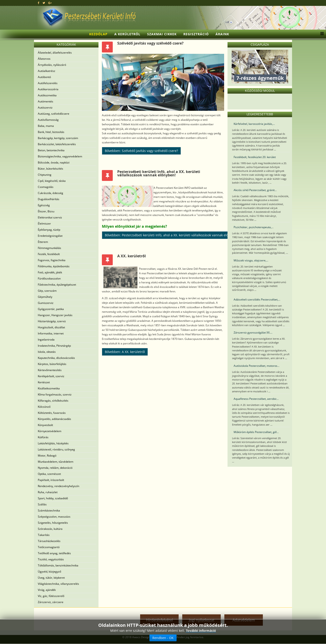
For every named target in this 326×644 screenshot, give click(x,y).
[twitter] (44, 3)
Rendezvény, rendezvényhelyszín (59, 486)
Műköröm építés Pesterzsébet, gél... (256, 432)
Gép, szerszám (47, 291)
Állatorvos (44, 59)
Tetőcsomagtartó (49, 547)
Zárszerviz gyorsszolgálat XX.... (253, 333)
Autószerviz (45, 108)
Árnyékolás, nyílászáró (52, 65)
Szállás (42, 504)
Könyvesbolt (45, 425)
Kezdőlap (98, 34)
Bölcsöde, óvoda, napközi (54, 162)
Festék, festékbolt (49, 254)
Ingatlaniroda (46, 340)
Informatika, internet (51, 333)
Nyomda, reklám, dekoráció (55, 468)
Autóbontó (44, 77)
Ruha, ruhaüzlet (48, 492)
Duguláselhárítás (49, 199)
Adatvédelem (244, 620)
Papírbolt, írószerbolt (51, 480)
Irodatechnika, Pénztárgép (54, 346)
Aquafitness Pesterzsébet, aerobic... (256, 399)
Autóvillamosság (48, 120)
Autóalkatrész (47, 71)
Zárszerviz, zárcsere (51, 602)
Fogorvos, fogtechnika (52, 260)
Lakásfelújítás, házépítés (53, 443)
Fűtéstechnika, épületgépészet (57, 285)
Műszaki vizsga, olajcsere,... (251, 260)
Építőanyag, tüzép (49, 230)
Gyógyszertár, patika (51, 309)
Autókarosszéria (48, 89)
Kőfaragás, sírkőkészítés (53, 401)
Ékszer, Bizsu (46, 211)
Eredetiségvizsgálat (50, 236)
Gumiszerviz (46, 303)
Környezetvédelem (50, 431)
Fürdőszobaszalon (49, 278)
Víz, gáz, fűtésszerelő (51, 596)
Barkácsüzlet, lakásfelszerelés (57, 144)
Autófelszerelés (48, 83)
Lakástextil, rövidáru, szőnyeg (56, 449)
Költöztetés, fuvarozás (52, 413)
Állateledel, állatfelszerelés (55, 53)
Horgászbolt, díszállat (51, 327)
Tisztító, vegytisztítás (51, 559)
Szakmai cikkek (162, 34)
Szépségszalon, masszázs (54, 517)
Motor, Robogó (47, 456)
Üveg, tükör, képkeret (51, 578)
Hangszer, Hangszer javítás (55, 315)
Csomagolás (46, 187)
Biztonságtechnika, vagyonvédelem (60, 156)
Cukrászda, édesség (50, 193)
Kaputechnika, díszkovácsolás (56, 358)
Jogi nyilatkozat (202, 620)
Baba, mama (46, 126)
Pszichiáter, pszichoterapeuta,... (254, 227)
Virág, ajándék (47, 590)
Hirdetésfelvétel (159, 620)
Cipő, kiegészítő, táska (52, 181)
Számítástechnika (49, 510)
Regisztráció (196, 34)
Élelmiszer (44, 224)
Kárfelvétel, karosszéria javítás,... (254, 124)
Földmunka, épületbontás (54, 266)
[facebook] (39, 3)
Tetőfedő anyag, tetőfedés (54, 553)
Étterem (43, 242)
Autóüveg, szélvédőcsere (54, 114)
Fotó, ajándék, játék (50, 272)
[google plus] (50, 3)
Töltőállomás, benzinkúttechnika (58, 565)
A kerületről (127, 34)
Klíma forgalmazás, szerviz (55, 394)
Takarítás (44, 535)
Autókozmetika (47, 95)
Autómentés (46, 101)
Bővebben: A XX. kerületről (125, 352)
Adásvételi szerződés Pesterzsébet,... (257, 300)
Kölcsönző (44, 407)
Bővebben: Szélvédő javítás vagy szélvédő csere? (141, 151)
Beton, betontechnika (51, 150)
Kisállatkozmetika (49, 388)
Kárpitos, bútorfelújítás (52, 364)
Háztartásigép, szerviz (52, 321)
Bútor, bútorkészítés (50, 169)
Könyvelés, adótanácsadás (54, 419)
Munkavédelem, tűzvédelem (56, 462)
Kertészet (44, 382)
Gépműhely (45, 297)
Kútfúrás (43, 437)
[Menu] (321, 34)
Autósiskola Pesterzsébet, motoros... (256, 366)
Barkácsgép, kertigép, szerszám (58, 138)
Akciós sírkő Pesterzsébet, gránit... (255, 190)
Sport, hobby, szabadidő (53, 498)
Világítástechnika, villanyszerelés (58, 584)
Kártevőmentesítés (50, 370)
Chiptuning (45, 175)
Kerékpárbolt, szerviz (51, 376)
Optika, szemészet (49, 474)
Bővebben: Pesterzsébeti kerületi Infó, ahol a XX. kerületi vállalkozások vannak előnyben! (172, 235)
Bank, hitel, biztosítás (51, 132)
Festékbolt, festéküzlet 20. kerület (255, 157)
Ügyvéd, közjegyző (49, 572)
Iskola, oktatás (47, 352)
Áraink (222, 34)
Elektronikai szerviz (50, 217)
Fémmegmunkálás (49, 248)
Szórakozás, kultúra (50, 529)
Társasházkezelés (49, 541)
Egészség (44, 205)
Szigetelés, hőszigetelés (53, 523)
